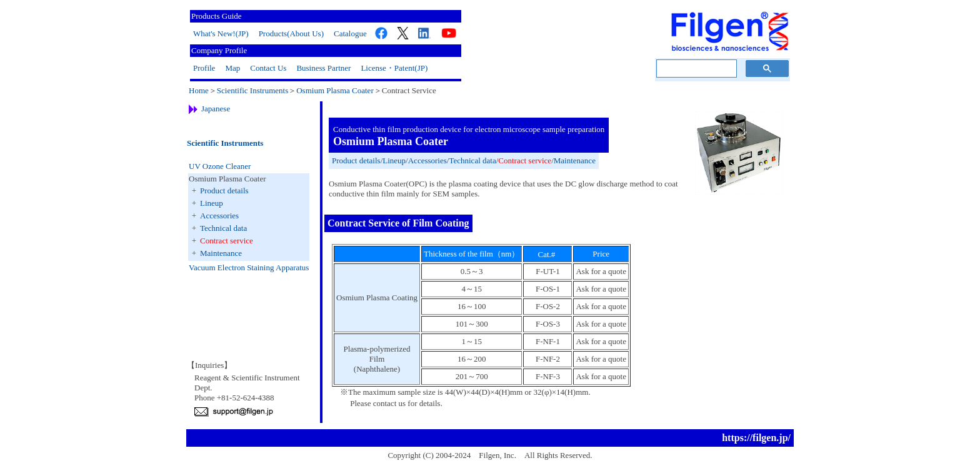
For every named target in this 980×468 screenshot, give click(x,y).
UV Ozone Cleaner (220, 166)
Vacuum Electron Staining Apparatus (249, 267)
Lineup (212, 203)
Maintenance (221, 253)
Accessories (219, 216)
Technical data (223, 228)
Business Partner (323, 68)
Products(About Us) (291, 33)
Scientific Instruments (252, 90)
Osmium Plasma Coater (335, 90)
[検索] (695, 69)
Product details (224, 191)
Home (199, 90)
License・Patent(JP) (394, 68)
